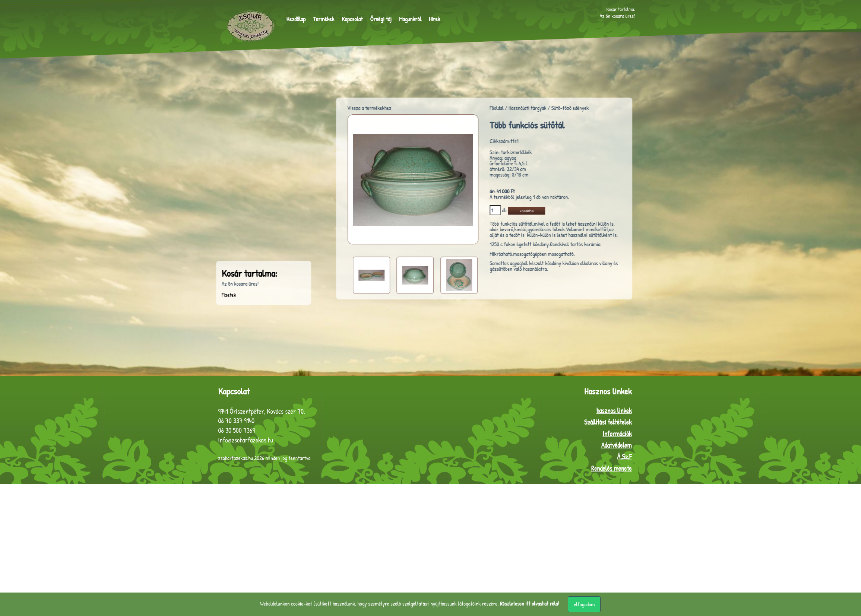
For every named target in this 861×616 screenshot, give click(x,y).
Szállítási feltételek (608, 422)
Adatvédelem (617, 445)
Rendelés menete (612, 468)
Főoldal (521, 108)
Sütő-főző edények (595, 108)
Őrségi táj (381, 19)
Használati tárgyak (553, 108)
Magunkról (410, 19)
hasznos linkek (614, 411)
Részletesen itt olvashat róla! (530, 604)
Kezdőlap (296, 19)
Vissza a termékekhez (394, 108)
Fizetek (181, 295)
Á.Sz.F (624, 457)
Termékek (324, 19)
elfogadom (584, 604)
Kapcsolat (352, 19)
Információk (617, 434)
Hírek (434, 19)
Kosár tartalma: (623, 8)
